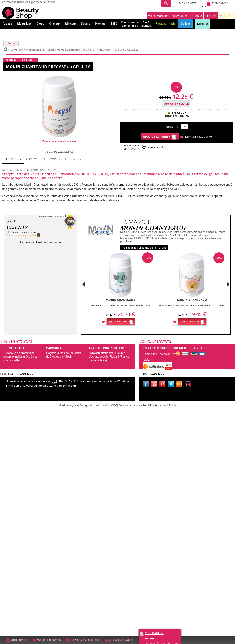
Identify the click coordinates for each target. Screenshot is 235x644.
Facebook (147, 385)
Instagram (189, 385)
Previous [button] (84, 286)
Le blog (180, 385)
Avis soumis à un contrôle (21, 235)
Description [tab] (13, 159)
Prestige (211, 16)
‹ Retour (11, 43)
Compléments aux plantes (64, 50)
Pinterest (163, 385)
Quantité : (172, 127)
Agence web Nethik (165, 405)
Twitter (172, 385)
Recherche (166, 3)
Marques (158, 16)
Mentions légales (68, 405)
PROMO (196, 16)
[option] (120, 290)
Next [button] (228, 284)
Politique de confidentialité (95, 405)
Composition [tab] (35, 159)
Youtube (155, 385)
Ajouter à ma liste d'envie (198, 137)
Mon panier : (154, 633)
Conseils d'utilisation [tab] (65, 159)
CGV (114, 405)
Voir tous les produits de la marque (144, 248)
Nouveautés (180, 16)
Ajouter (119, 322)
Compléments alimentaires (27, 50)
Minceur (203, 24)
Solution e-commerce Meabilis (136, 405)
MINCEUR (227, 16)
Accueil (6, 49)
